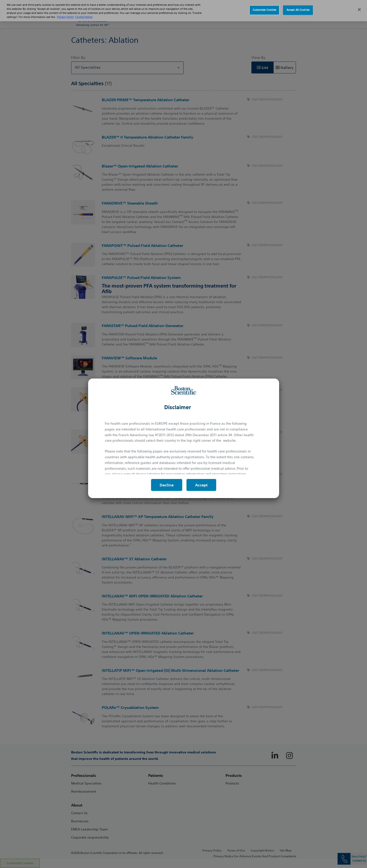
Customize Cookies (265, 6)
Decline (167, 485)
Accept (201, 485)
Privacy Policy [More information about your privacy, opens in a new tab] (65, 12)
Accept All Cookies (298, 6)
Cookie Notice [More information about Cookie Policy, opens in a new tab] (84, 12)
